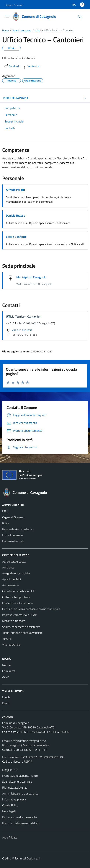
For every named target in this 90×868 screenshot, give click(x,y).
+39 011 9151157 (19, 330)
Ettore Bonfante (16, 237)
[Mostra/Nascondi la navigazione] (7, 16)
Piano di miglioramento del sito (21, 823)
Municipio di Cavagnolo (31, 277)
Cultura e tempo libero (16, 597)
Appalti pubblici (12, 579)
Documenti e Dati (13, 541)
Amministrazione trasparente (20, 793)
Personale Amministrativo (18, 529)
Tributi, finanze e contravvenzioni (22, 633)
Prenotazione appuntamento (20, 776)
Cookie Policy (10, 805)
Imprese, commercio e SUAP (19, 615)
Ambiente (8, 567)
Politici (6, 523)
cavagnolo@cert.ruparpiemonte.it (29, 745)
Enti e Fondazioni (13, 535)
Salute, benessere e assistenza (21, 627)
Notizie (6, 665)
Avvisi (6, 677)
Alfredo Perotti (15, 190)
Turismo (7, 639)
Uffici (5, 511)
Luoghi (6, 697)
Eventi (6, 703)
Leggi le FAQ (10, 770)
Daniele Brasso (15, 215)
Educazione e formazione (18, 603)
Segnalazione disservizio (17, 782)
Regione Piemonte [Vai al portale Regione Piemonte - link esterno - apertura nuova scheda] (14, 5)
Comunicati (9, 671)
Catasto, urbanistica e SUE (18, 591)
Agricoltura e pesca (14, 561)
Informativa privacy (14, 799)
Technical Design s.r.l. (27, 858)
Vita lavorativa (11, 645)
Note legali (9, 811)
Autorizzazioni (11, 585)
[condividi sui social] (11, 66)
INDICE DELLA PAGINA (45, 98)
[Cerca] (80, 17)
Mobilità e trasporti (14, 621)
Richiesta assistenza (15, 787)
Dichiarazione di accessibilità (19, 817)
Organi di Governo (13, 517)
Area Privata (10, 837)
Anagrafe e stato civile (16, 573)
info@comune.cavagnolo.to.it (28, 741)
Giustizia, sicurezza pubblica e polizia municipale (31, 609)
